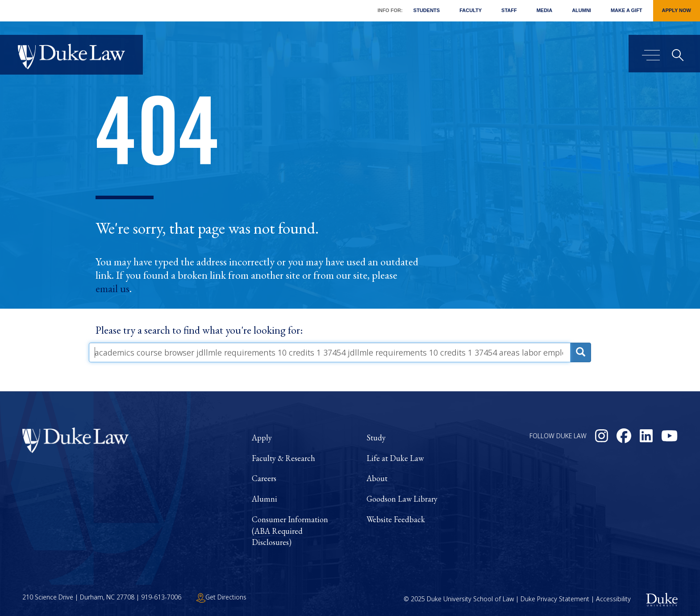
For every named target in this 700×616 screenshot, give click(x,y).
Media (544, 10)
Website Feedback (396, 519)
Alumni (581, 10)
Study (376, 438)
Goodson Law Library (402, 499)
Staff (509, 10)
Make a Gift (627, 10)
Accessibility (613, 599)
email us (112, 289)
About (377, 478)
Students (427, 10)
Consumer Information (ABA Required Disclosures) (290, 531)
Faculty (471, 10)
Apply (262, 438)
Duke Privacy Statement (555, 599)
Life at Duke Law (395, 458)
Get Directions (221, 597)
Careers (264, 478)
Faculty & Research (283, 458)
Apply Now (677, 10)
